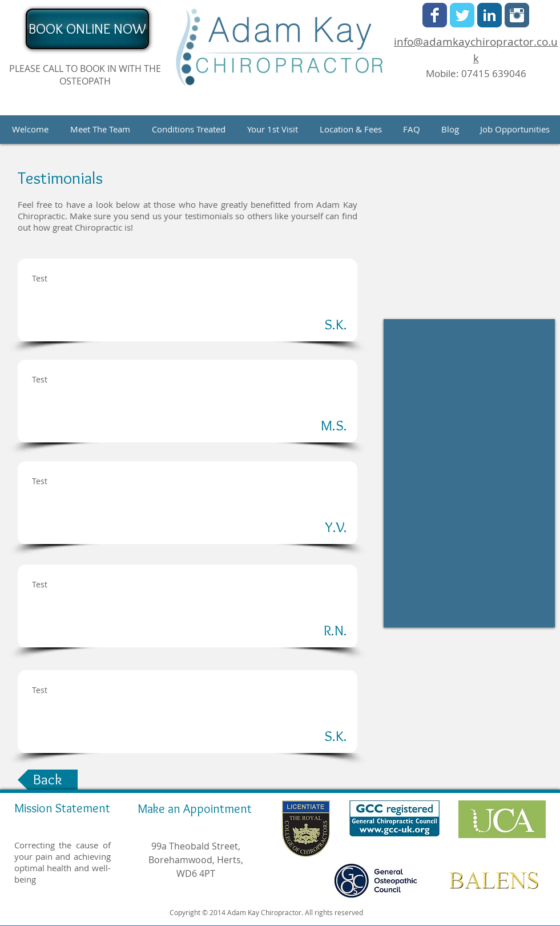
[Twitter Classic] (462, 15)
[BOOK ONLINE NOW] (87, 29)
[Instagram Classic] (517, 15)
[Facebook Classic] (435, 15)
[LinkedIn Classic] (490, 15)
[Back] (48, 780)
